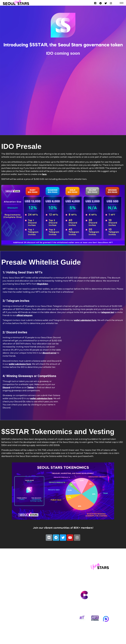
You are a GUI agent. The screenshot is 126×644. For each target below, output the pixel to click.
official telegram (24, 316)
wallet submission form (85, 320)
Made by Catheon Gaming (95, 602)
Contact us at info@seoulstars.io (95, 583)
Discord (6, 388)
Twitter (31, 388)
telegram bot (108, 312)
